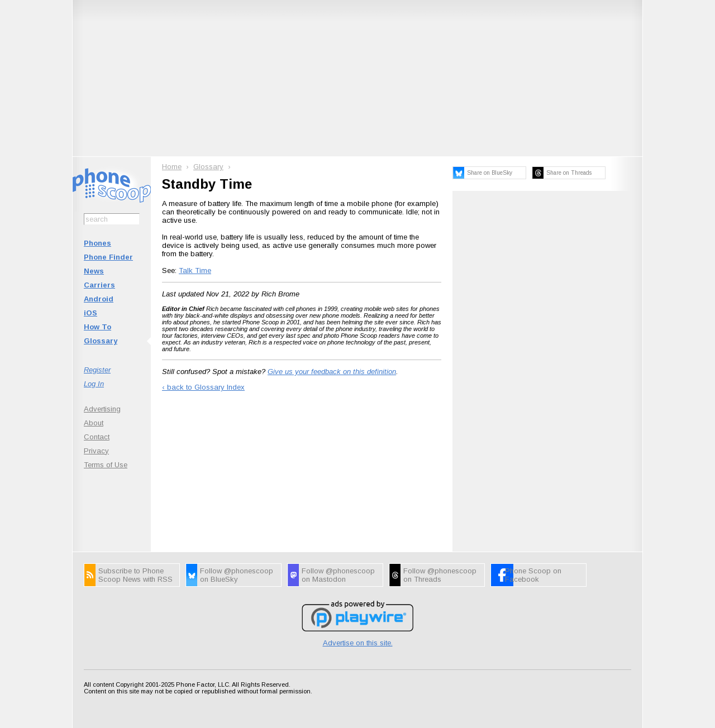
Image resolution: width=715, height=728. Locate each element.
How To (97, 327)
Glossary (101, 341)
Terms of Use (106, 465)
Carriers (99, 285)
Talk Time (195, 270)
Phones (97, 243)
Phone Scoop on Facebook (533, 575)
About (94, 423)
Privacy (96, 451)
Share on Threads (569, 173)
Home (172, 167)
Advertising (102, 409)
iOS (90, 313)
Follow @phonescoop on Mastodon (338, 575)
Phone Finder (108, 257)
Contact (97, 437)
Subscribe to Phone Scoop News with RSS (135, 575)
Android (99, 299)
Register (97, 370)
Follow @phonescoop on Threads (440, 575)
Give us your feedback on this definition (332, 372)
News (94, 271)
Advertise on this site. (358, 643)
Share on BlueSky (490, 173)
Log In (94, 384)
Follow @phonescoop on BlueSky (237, 575)
